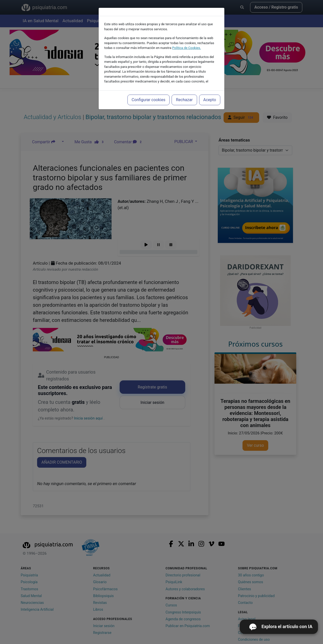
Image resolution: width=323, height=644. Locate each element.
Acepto (210, 100)
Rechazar (184, 100)
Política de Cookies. (186, 48)
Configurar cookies (149, 100)
